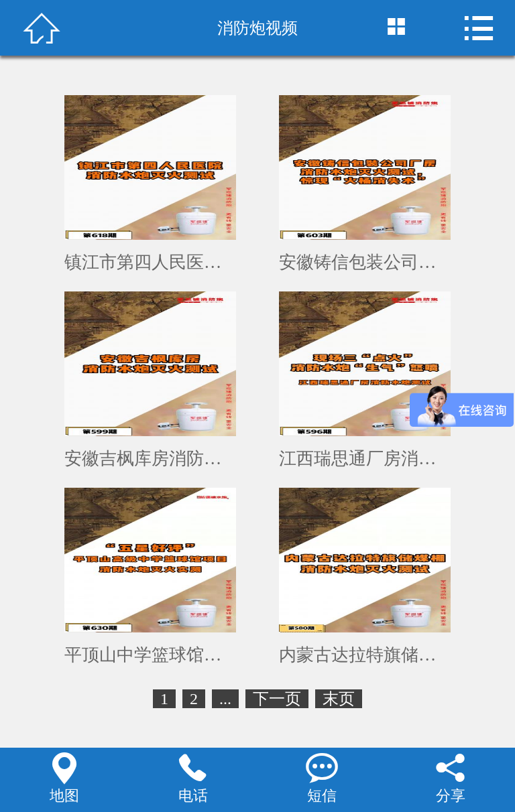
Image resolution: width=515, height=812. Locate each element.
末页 (339, 699)
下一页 (277, 699)
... (225, 699)
